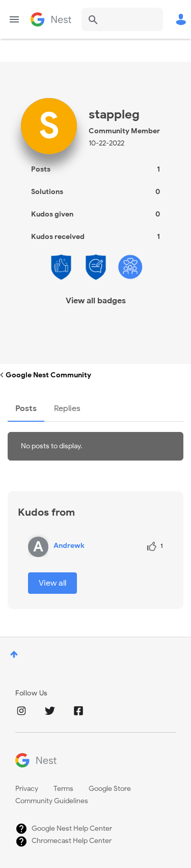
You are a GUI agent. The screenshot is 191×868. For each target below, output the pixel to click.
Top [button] (14, 654)
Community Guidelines (52, 801)
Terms (63, 789)
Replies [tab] (67, 408)
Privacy (27, 789)
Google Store (110, 789)
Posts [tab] (26, 408)
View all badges (96, 301)
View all (52, 583)
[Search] (122, 19)
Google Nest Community (51, 19)
